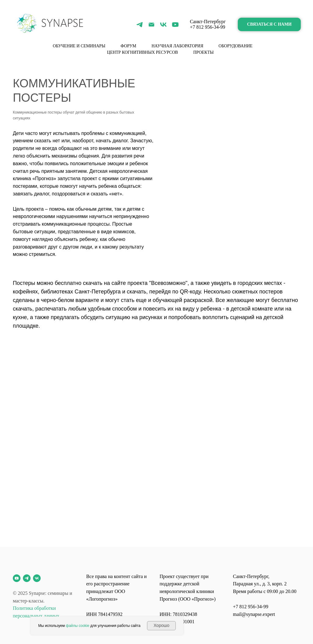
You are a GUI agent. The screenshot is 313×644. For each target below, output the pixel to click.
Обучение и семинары (79, 46)
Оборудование (236, 46)
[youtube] (175, 25)
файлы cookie (77, 626)
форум (129, 46)
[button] (269, 25)
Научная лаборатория (177, 46)
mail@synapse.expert (254, 614)
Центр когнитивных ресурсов (142, 52)
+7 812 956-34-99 (208, 27)
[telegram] (140, 25)
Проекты (203, 52)
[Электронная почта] (151, 25)
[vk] (163, 25)
